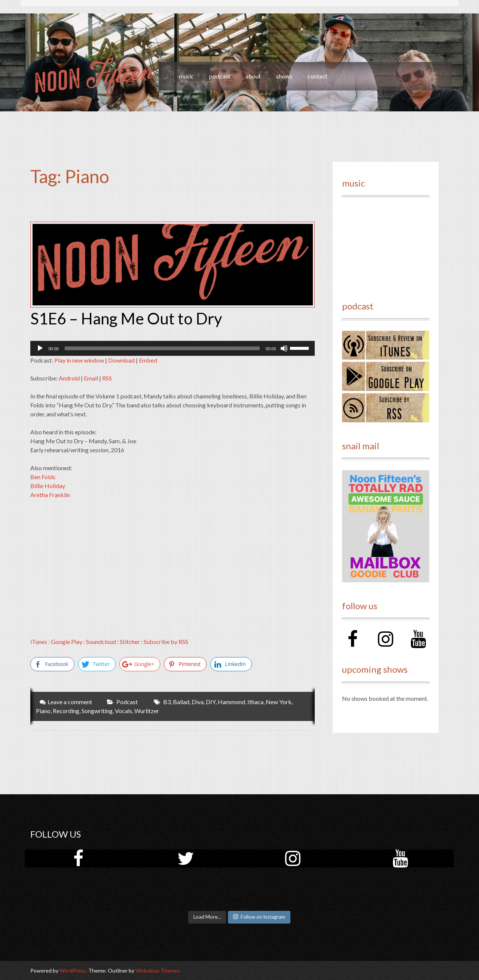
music (186, 76)
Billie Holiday (48, 486)
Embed (148, 360)
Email (91, 378)
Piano (43, 711)
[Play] (40, 348)
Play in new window (79, 360)
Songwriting (97, 711)
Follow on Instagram (259, 917)
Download (121, 360)
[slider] (162, 348)
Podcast (127, 702)
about (253, 76)
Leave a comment (70, 702)
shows (284, 76)
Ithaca (255, 702)
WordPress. (73, 970)
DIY (211, 702)
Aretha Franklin (50, 495)
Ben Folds (43, 477)
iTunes (39, 642)
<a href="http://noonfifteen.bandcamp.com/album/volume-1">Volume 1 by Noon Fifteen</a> (385, 245)
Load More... (207, 917)
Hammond (231, 702)
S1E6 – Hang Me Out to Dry (126, 318)
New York (279, 702)
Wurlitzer (147, 711)
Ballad (181, 702)
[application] (173, 348)
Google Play (67, 642)
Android (69, 378)
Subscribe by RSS (166, 642)
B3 (167, 702)
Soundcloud (101, 642)
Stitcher (130, 642)
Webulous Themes (158, 970)
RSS (107, 378)
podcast (220, 76)
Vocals (123, 711)
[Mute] (284, 348)
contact (318, 76)
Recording (66, 711)
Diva (198, 702)
